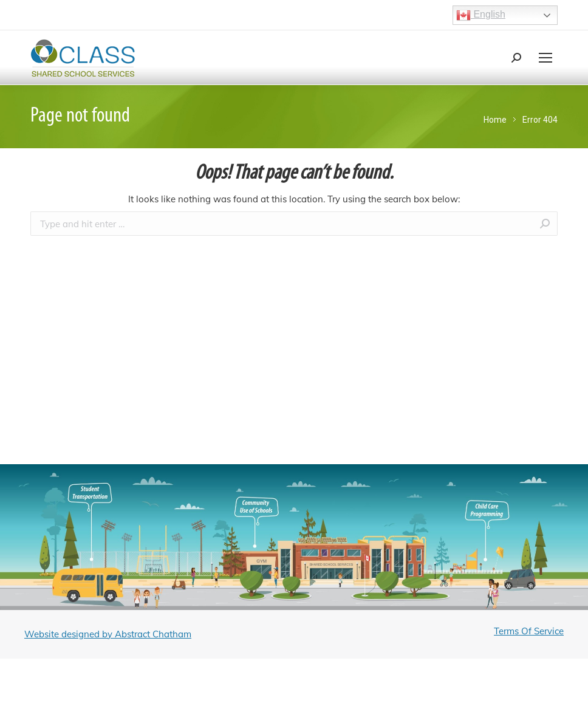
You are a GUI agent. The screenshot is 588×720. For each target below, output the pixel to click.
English (481, 15)
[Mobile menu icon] (545, 58)
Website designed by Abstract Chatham (108, 634)
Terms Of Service (529, 631)
